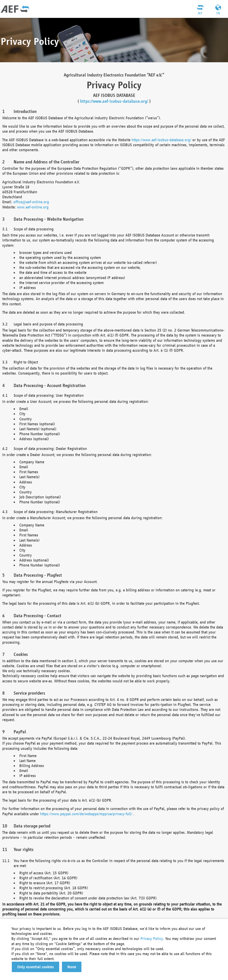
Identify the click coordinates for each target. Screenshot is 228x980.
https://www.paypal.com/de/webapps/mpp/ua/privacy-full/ (86, 814)
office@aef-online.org (31, 202)
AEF (200, 13)
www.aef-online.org (33, 207)
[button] (36, 967)
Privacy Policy (152, 938)
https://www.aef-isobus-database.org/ (114, 101)
